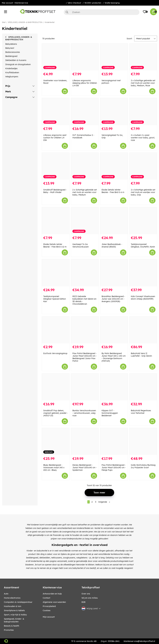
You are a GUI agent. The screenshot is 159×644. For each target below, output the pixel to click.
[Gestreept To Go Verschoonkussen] (85, 221)
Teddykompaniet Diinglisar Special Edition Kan (55, 299)
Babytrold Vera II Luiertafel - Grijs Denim (141, 355)
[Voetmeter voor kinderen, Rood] (56, 57)
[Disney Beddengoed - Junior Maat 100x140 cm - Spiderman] (85, 442)
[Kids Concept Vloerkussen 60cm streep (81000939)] (143, 273)
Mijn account (7, 3)
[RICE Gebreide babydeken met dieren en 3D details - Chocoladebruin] (85, 273)
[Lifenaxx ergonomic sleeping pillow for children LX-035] (85, 57)
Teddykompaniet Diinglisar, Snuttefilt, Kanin (143, 245)
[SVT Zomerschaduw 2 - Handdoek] (85, 112)
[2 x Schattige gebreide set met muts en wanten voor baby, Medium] (85, 166)
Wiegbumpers (12, 77)
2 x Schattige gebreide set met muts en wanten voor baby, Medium (85, 192)
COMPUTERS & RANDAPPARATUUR (18, 602)
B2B (83, 602)
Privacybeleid (49, 606)
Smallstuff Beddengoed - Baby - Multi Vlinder (55, 191)
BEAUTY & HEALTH (11, 626)
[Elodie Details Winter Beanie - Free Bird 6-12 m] (56, 221)
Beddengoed (11, 56)
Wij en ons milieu (90, 598)
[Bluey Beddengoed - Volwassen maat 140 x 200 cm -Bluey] (56, 442)
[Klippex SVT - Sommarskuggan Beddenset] (114, 387)
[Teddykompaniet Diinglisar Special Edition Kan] (56, 273)
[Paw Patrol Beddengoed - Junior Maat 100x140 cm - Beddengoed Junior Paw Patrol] (85, 330)
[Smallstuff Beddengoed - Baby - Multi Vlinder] (56, 166)
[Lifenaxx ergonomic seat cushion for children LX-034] (56, 112)
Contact (46, 598)
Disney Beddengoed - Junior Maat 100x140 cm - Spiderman (85, 468)
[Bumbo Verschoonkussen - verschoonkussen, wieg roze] (85, 387)
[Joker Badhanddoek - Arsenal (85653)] (114, 221)
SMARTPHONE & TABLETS (14, 610)
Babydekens (11, 44)
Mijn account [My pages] (49, 617)
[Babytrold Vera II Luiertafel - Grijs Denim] (143, 330)
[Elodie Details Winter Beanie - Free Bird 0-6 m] (114, 166)
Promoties (9, 630)
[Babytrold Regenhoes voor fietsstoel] (143, 387)
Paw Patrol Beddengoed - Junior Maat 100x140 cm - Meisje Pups (114, 468)
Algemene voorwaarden (54, 602)
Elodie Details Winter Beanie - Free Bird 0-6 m (113, 191)
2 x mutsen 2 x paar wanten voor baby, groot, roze (143, 138)
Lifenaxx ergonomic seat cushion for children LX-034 (55, 138)
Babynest (10, 48)
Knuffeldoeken (12, 73)
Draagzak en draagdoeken (18, 64)
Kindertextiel (50, 22)
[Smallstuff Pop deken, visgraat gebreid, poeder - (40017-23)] (56, 387)
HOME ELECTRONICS (12, 598)
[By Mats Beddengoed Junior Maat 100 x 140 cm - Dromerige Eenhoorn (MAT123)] (114, 330)
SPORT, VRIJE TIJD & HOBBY (15, 615)
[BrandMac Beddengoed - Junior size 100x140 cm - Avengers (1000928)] (114, 273)
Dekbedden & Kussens (16, 60)
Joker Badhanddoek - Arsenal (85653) (112, 245)
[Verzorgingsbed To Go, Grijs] (114, 112)
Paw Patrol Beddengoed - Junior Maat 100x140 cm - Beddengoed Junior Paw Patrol (85, 357)
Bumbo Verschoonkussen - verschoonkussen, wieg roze (84, 413)
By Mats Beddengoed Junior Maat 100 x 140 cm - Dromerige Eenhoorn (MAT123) (114, 357)
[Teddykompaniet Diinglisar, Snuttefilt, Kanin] (143, 221)
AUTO (6, 594)
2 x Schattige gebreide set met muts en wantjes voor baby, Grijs (143, 192)
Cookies (47, 610)
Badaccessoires (13, 52)
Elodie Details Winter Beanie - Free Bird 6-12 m (55, 245)
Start (4, 22)
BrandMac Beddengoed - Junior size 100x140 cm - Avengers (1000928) (113, 299)
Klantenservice (21, 3)
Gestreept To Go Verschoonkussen (81, 245)
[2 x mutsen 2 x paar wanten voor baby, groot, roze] (143, 112)
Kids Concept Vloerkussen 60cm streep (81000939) (143, 298)
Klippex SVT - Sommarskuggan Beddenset (110, 413)
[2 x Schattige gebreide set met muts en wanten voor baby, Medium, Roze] (143, 57)
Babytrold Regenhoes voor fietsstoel (141, 412)
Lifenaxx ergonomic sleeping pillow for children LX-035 (85, 83)
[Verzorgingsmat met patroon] (114, 57)
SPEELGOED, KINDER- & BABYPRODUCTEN (25, 22)
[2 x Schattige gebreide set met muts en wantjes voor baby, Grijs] (143, 166)
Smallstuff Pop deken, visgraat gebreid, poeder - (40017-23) (56, 413)
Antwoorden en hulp (52, 594)
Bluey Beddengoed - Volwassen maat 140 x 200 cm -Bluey (54, 468)
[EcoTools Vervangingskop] (56, 330)
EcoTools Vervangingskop (55, 353)
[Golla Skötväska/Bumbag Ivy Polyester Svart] (143, 442)
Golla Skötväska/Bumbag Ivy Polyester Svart (143, 466)
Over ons (86, 594)
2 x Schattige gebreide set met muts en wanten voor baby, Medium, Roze (143, 83)
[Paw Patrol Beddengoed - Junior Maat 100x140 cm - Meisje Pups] (114, 442)
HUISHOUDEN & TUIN (13, 606)
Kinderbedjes (11, 68)
